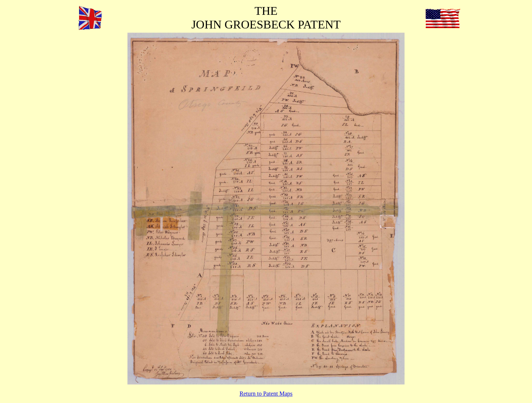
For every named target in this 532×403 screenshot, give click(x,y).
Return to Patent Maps (266, 394)
